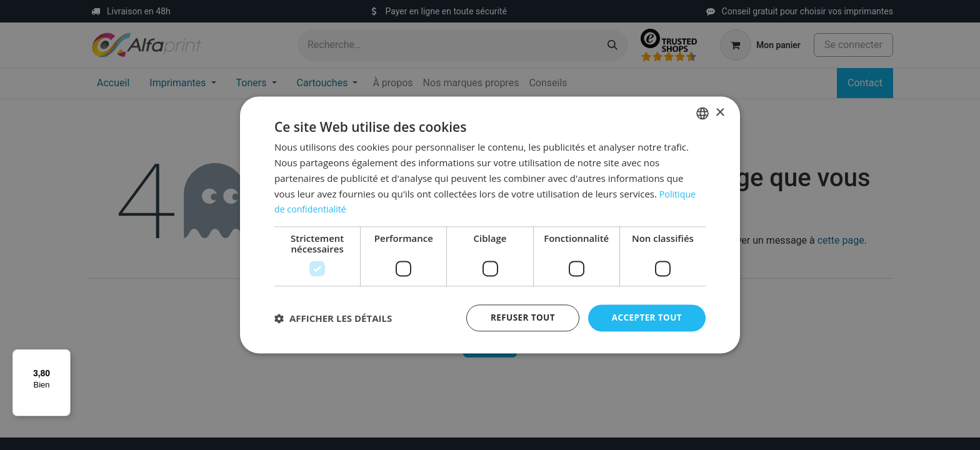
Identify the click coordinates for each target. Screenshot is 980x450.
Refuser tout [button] (519, 318)
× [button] (720, 112)
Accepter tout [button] (646, 318)
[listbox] (702, 113)
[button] (333, 318)
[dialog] (490, 225)
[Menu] (63, 357)
